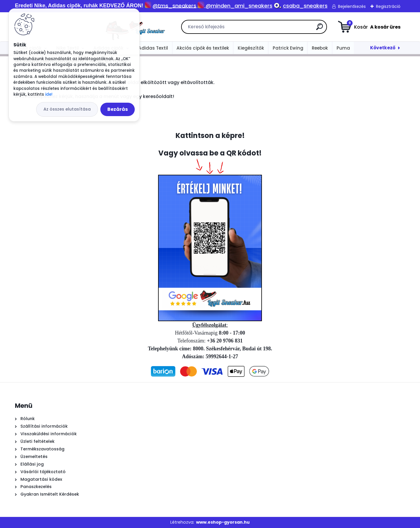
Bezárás (118, 109)
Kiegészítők (251, 48)
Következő (383, 48)
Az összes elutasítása (67, 109)
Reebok (320, 48)
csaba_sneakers (305, 6)
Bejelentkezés (352, 6)
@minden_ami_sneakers (239, 6)
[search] (275, 29)
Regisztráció (388, 6)
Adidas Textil (153, 48)
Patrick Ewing (288, 48)
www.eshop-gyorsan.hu (223, 522)
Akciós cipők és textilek (203, 48)
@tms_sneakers (174, 6)
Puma (343, 48)
